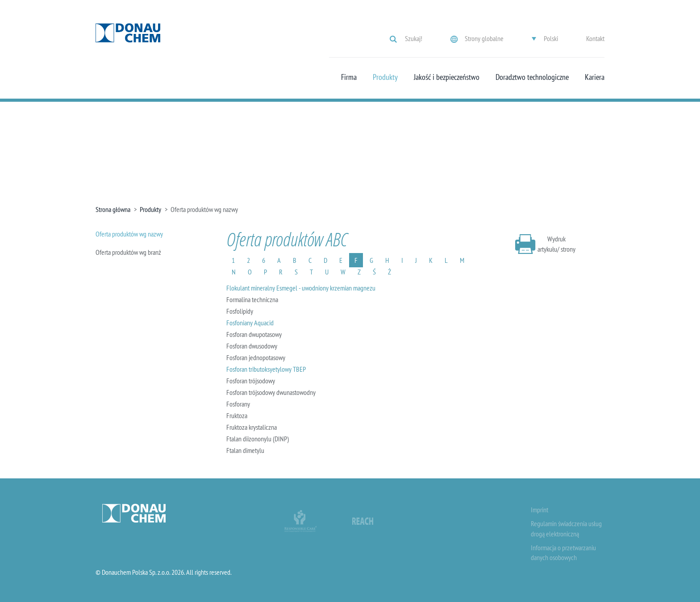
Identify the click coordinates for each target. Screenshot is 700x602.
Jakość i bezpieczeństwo (447, 77)
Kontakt (595, 38)
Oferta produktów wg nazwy (129, 234)
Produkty (385, 77)
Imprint (540, 510)
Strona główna (113, 209)
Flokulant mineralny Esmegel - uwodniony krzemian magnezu (301, 288)
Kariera (595, 77)
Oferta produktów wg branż (128, 252)
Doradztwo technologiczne (532, 77)
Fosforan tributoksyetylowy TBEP (266, 369)
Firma (349, 77)
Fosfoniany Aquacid (250, 323)
